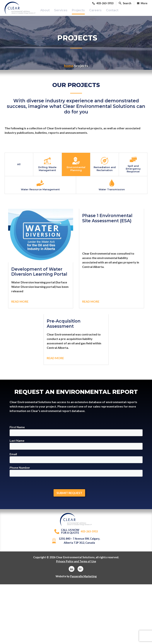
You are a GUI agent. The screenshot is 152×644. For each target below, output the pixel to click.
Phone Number (76, 475)
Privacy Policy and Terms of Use (76, 564)
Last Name (76, 448)
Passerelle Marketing (83, 580)
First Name (76, 434)
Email (76, 461)
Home (69, 69)
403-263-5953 (76, 535)
